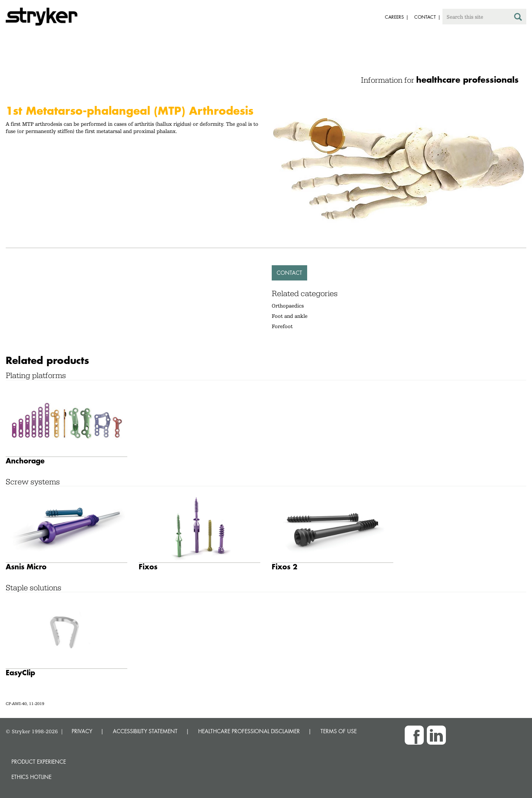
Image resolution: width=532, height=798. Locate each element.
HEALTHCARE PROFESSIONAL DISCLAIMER (249, 731)
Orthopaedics (288, 306)
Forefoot (282, 326)
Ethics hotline (31, 777)
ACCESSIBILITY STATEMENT (145, 731)
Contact (289, 273)
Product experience (39, 762)
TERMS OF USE (339, 731)
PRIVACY (82, 731)
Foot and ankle (290, 316)
